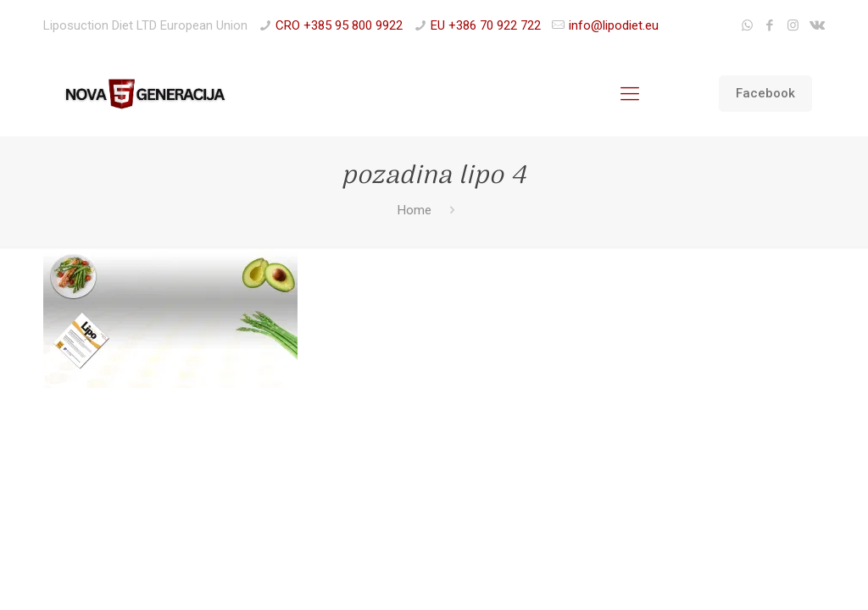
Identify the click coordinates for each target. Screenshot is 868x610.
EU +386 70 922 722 (486, 25)
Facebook (765, 93)
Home (415, 210)
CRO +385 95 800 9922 (339, 25)
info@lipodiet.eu (614, 25)
